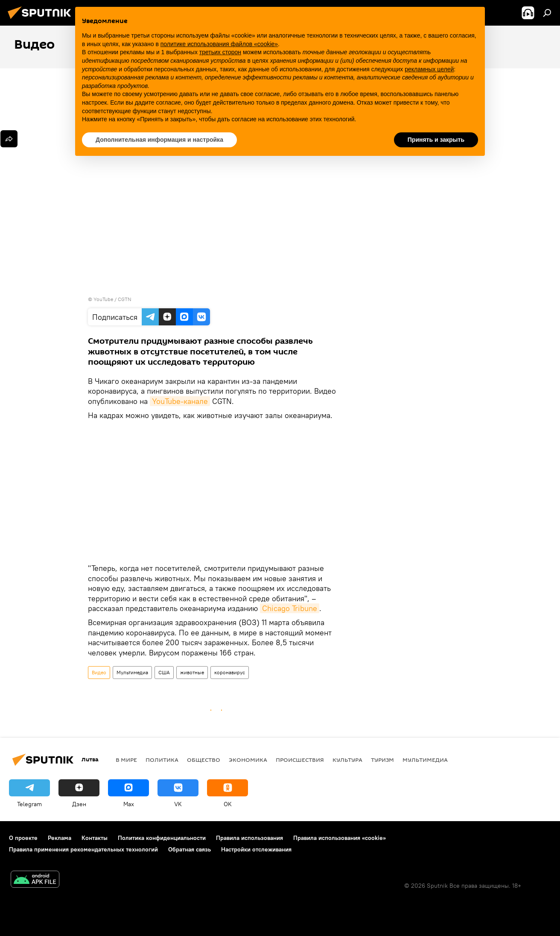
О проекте (23, 838)
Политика (162, 760)
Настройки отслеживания (256, 849)
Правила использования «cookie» (340, 838)
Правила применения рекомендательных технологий (83, 849)
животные (192, 672)
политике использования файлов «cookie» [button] (219, 44)
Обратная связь (190, 849)
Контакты (95, 838)
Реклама (60, 838)
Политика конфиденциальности (162, 838)
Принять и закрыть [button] (436, 140)
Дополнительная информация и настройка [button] (159, 140)
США (164, 672)
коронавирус (230, 672)
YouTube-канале (180, 401)
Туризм (382, 760)
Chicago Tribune (290, 608)
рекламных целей (429, 69)
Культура (347, 760)
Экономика (248, 760)
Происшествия (300, 760)
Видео (99, 672)
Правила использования (249, 838)
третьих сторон (220, 52)
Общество (204, 760)
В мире (126, 760)
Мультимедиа (132, 672)
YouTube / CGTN (112, 299)
